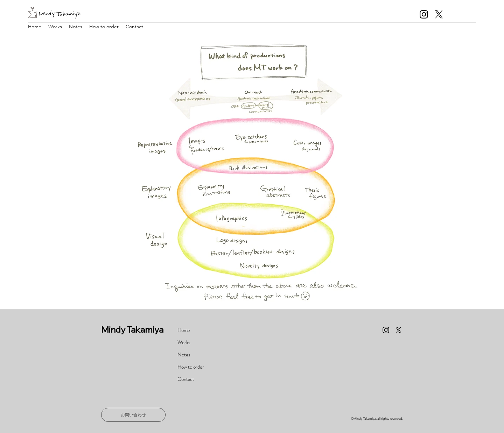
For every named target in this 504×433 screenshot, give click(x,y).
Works (184, 342)
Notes (184, 355)
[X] (439, 14)
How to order (191, 367)
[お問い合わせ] (133, 415)
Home (184, 330)
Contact (186, 379)
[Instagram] (424, 14)
